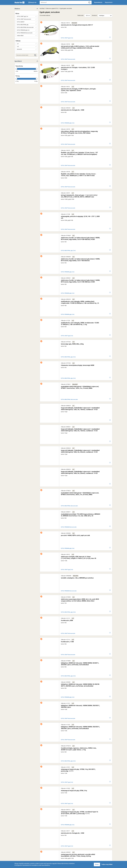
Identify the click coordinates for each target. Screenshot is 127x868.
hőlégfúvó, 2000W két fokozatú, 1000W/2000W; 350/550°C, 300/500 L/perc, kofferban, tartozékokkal (74, 534)
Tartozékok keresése (67, 844)
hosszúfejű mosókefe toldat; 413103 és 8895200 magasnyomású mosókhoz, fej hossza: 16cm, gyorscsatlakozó (77, 764)
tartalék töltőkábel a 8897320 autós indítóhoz (70, 656)
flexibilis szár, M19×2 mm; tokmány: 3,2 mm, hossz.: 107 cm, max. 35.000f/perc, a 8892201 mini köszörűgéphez (77, 118)
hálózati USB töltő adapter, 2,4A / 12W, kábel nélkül (72, 702)
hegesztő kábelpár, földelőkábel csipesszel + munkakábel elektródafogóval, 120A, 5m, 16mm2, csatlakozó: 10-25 (74, 318)
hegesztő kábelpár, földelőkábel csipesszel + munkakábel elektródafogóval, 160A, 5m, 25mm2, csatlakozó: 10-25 (74, 349)
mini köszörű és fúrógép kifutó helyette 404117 (71, 25)
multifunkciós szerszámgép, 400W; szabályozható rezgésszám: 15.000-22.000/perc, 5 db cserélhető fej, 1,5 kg (76, 226)
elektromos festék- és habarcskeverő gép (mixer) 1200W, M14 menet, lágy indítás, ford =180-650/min (76, 195)
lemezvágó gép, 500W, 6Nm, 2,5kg (66, 256)
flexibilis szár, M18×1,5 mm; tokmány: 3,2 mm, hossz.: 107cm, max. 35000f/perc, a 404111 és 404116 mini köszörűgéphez (77, 134)
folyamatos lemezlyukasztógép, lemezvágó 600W (72, 271)
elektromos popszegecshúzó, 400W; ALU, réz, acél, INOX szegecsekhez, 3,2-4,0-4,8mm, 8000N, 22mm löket (74, 441)
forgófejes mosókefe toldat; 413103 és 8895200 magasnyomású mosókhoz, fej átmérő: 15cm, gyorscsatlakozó (77, 810)
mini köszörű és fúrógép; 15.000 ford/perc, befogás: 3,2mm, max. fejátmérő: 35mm (77, 72)
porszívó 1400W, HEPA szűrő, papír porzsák (69, 394)
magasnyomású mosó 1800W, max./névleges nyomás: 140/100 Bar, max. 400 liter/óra (76, 734)
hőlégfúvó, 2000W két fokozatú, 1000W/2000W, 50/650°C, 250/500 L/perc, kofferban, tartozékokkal (77, 487)
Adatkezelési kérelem (82, 844)
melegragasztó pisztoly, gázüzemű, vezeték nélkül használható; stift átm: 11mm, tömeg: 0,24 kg (76, 626)
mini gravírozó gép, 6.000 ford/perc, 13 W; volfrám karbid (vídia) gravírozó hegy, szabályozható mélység (76, 41)
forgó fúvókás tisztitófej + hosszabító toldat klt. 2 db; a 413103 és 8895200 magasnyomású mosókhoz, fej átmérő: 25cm (76, 780)
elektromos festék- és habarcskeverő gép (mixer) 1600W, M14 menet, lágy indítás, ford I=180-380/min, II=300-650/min (76, 210)
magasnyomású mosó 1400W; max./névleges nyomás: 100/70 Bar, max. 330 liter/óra (77, 749)
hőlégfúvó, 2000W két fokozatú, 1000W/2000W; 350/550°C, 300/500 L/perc (74, 518)
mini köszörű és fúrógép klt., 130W (67, 87)
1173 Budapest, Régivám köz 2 (51, 859)
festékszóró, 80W (61, 456)
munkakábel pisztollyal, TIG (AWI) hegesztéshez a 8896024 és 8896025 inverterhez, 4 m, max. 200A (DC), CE (76, 380)
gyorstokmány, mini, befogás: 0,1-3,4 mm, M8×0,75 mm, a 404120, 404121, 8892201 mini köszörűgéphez (77, 672)
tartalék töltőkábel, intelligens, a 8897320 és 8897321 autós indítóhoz (75, 641)
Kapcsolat (47, 844)
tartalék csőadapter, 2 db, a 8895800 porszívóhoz (71, 425)
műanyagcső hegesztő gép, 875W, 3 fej (68, 579)
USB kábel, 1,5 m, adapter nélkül (66, 717)
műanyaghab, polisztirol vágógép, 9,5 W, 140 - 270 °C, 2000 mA (76, 163)
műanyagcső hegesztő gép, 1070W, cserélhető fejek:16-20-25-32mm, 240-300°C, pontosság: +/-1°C (76, 595)
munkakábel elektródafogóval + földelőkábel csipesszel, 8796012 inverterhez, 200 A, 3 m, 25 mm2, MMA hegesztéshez (77, 364)
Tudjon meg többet (107, 864)
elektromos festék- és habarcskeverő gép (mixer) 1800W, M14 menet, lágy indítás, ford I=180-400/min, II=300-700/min (76, 180)
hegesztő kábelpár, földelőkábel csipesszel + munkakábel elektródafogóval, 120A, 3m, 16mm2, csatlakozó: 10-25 (74, 303)
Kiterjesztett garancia (28, 844)
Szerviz (39, 844)
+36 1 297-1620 (68, 859)
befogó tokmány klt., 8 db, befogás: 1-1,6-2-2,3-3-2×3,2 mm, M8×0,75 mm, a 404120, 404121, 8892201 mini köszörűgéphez (75, 149)
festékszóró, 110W (61, 471)
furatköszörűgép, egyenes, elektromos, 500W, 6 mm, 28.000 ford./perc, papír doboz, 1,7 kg (75, 549)
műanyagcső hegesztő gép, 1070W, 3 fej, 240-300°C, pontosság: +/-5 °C (76, 564)
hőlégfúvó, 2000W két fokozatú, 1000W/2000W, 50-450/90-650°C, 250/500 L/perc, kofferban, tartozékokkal (77, 503)
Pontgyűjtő (56, 844)
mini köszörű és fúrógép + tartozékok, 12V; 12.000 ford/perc (75, 56)
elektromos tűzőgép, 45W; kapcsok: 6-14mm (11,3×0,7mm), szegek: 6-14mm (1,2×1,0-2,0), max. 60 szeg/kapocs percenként (76, 410)
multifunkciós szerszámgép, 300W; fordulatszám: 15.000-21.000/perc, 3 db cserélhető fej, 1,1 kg (74, 241)
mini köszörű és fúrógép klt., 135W (67, 610)
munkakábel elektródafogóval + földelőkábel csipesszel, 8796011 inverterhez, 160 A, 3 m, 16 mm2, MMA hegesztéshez (77, 287)
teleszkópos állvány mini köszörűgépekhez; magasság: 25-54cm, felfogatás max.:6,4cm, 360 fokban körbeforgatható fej (77, 103)
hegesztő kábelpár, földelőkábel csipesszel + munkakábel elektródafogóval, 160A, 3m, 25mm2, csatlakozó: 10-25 (74, 334)
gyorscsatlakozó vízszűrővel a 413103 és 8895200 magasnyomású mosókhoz (72, 795)
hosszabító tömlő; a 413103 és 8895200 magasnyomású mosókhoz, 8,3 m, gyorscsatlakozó (74, 826)
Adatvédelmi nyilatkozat (98, 844)
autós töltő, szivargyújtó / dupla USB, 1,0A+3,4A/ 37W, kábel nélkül (77, 687)
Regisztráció (109, 2)
